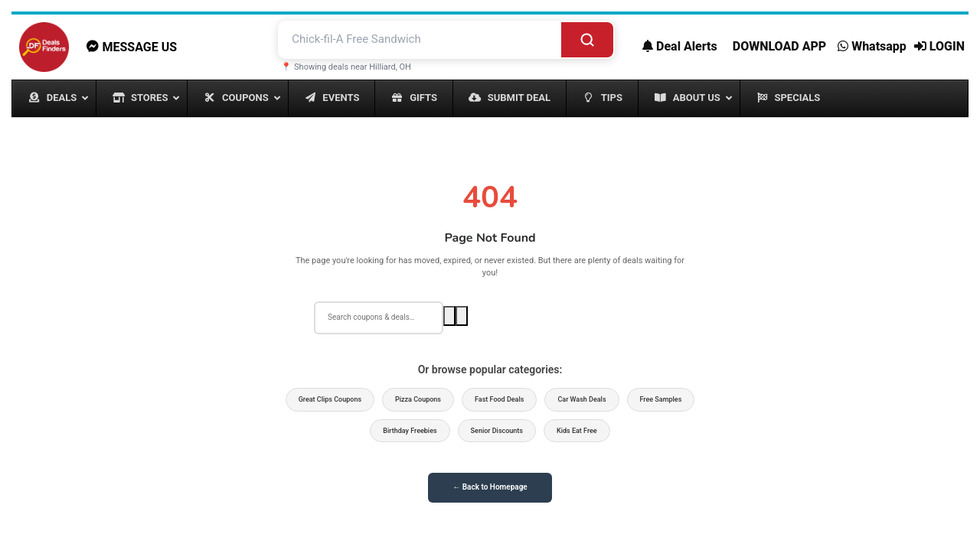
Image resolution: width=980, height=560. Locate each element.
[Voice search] (462, 316)
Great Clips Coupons (330, 399)
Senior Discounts (497, 431)
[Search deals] (379, 317)
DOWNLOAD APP (779, 46)
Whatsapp (872, 46)
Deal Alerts (680, 46)
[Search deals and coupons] (420, 39)
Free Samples (661, 399)
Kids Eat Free (577, 431)
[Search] (587, 39)
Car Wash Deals (581, 399)
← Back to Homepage (490, 487)
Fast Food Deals (499, 399)
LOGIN (939, 46)
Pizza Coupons (418, 399)
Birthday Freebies (410, 431)
